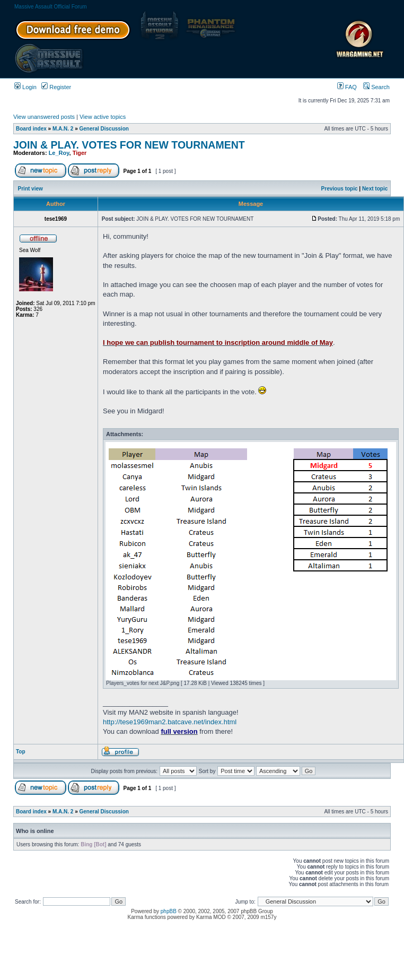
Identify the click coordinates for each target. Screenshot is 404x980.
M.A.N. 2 (63, 129)
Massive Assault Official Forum (51, 7)
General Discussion (104, 129)
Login (25, 87)
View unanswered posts (44, 117)
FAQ (347, 87)
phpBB (169, 911)
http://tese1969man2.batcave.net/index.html (170, 722)
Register (56, 87)
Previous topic (340, 189)
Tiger (80, 153)
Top (21, 752)
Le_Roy (59, 153)
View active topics (103, 117)
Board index (31, 129)
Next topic (375, 189)
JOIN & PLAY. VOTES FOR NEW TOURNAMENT (129, 145)
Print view (30, 189)
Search (376, 87)
